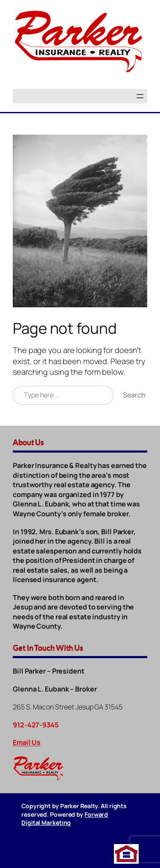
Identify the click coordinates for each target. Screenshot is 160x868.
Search (134, 395)
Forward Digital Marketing (65, 819)
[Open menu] (140, 96)
